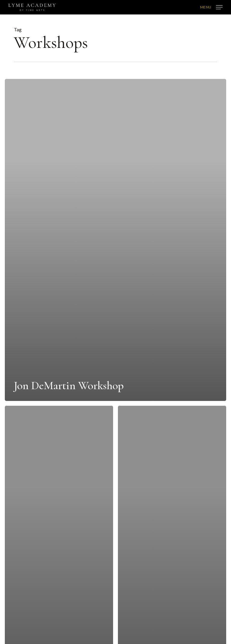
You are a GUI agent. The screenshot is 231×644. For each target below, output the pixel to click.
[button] (211, 7)
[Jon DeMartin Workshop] (115, 240)
